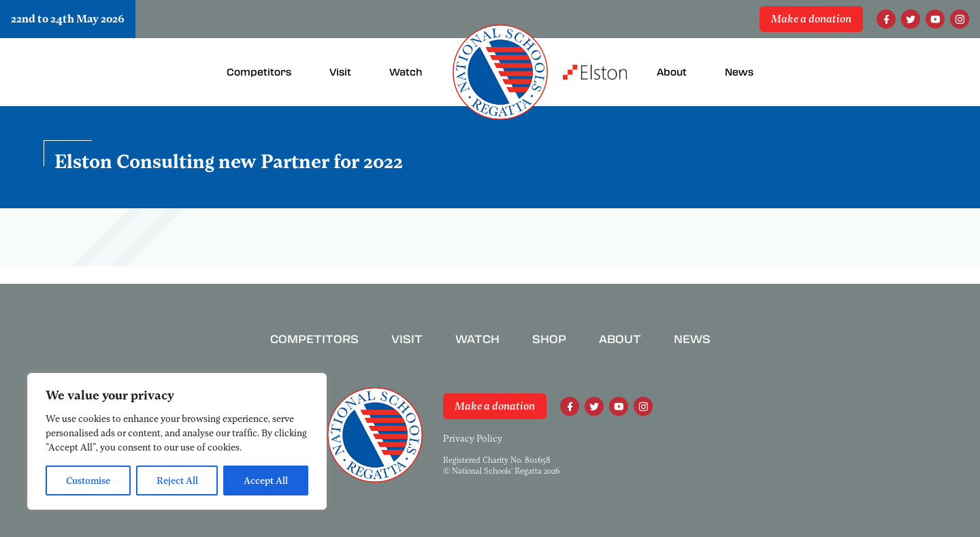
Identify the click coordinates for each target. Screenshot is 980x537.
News (692, 339)
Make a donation (811, 19)
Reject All (177, 481)
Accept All (266, 481)
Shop (549, 339)
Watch (477, 339)
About (620, 339)
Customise (88, 481)
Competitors (314, 339)
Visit (407, 339)
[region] (177, 441)
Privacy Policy (473, 438)
